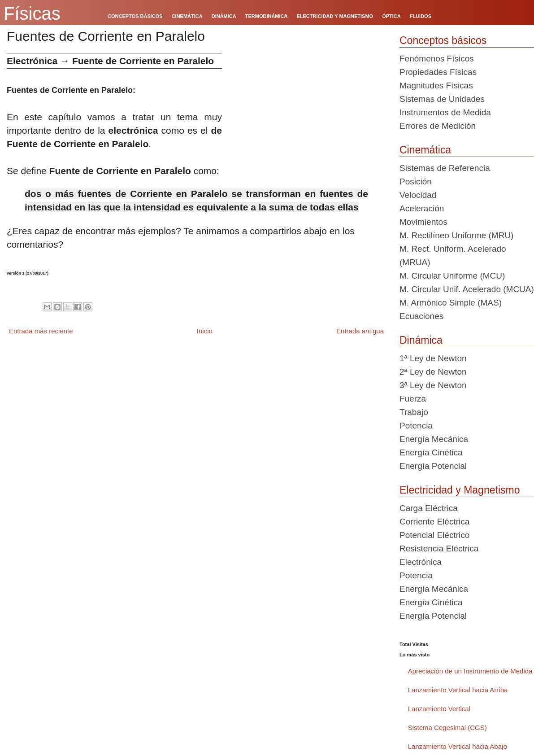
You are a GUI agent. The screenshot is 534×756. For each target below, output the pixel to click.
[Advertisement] (307, 116)
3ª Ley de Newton (433, 385)
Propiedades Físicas (438, 72)
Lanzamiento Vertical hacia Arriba (458, 690)
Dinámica (421, 340)
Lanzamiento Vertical (439, 709)
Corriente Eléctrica (434, 522)
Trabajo (414, 412)
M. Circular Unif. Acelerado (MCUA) (467, 289)
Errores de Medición (438, 126)
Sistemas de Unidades (442, 99)
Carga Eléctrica (429, 508)
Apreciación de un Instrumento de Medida (470, 671)
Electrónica (421, 562)
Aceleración (422, 208)
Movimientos (423, 222)
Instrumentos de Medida (445, 112)
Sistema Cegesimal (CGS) (447, 728)
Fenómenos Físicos (437, 59)
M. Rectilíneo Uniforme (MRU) (456, 235)
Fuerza (413, 399)
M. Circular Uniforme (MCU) (452, 276)
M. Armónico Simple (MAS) (451, 303)
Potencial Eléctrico (434, 535)
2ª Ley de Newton (433, 372)
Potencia (416, 426)
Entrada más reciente (41, 331)
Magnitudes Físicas (436, 85)
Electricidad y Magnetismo (460, 490)
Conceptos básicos (443, 40)
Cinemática (425, 150)
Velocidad (418, 195)
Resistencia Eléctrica (439, 548)
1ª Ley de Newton (433, 358)
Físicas (32, 13)
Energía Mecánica (434, 439)
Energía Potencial (433, 466)
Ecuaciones (421, 316)
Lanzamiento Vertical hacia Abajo (458, 746)
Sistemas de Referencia (445, 168)
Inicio (205, 331)
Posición (416, 181)
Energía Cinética (431, 452)
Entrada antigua (360, 331)
